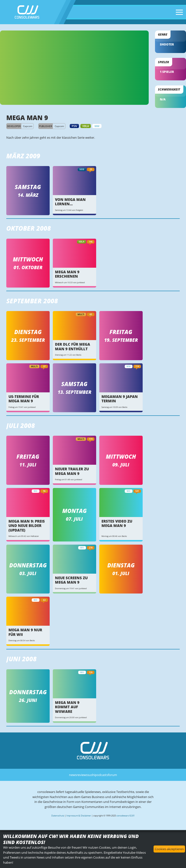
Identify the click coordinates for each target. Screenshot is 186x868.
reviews (82, 775)
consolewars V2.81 (126, 816)
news (73, 775)
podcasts (101, 775)
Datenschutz (58, 816)
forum (112, 775)
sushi (91, 775)
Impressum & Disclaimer (79, 816)
